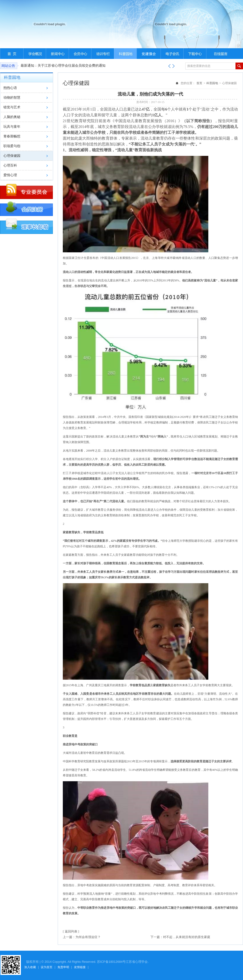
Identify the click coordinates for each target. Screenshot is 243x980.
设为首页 (47, 967)
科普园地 (212, 83)
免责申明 (63, 967)
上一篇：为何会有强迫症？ (82, 937)
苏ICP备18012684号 (111, 962)
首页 (199, 83)
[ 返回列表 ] (71, 931)
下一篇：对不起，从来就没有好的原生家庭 (180, 937)
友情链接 (80, 967)
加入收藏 (30, 967)
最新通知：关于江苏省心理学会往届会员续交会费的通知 (63, 66)
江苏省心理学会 (137, 962)
